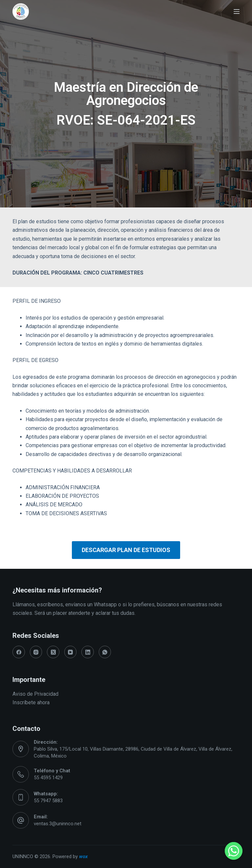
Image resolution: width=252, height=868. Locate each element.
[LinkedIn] (88, 652)
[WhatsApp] (105, 652)
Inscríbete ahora (31, 702)
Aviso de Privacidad (35, 694)
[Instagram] (36, 652)
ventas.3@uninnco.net (58, 824)
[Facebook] (19, 652)
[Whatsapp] (234, 851)
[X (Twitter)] (53, 652)
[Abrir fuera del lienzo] (237, 12)
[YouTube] (71, 652)
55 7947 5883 (48, 801)
